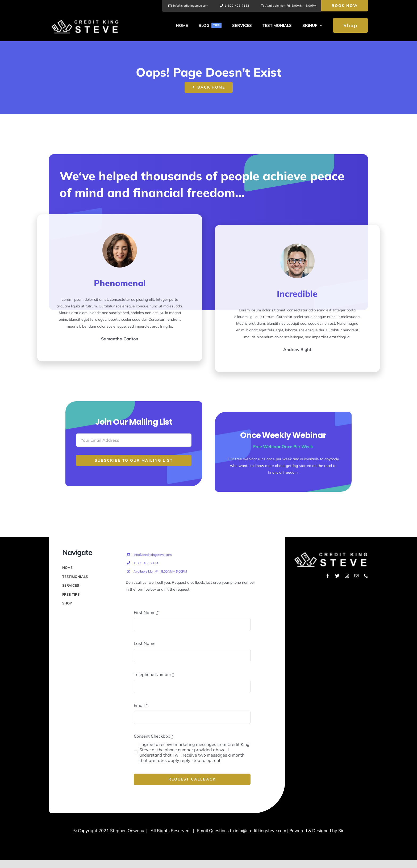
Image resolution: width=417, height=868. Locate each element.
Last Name (145, 643)
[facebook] (328, 576)
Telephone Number (154, 674)
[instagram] (347, 576)
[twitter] (337, 576)
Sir (341, 831)
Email (141, 705)
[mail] (356, 576)
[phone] (366, 576)
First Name (146, 612)
